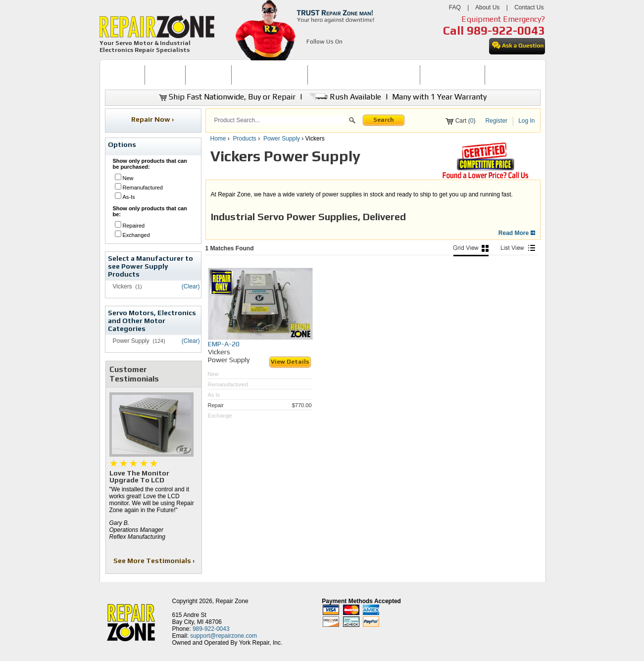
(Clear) (191, 286)
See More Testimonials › (155, 561)
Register (496, 121)
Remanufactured (143, 188)
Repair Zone (232, 601)
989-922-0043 (506, 30)
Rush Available (344, 97)
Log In (526, 121)
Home (218, 139)
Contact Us (529, 7)
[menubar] (318, 75)
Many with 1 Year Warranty (439, 97)
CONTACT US (508, 75)
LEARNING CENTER (452, 75)
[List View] (518, 251)
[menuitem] (125, 75)
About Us (487, 7)
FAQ (455, 7)
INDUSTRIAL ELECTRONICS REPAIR (364, 75)
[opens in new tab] (312, 53)
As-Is (129, 197)
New (128, 178)
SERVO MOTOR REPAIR (270, 75)
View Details (290, 362)
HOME (125, 75)
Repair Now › (153, 119)
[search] (280, 120)
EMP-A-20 (224, 344)
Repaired (134, 226)
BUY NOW (165, 75)
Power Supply (282, 139)
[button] (352, 122)
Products (245, 139)
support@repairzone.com (223, 636)
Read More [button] (517, 233)
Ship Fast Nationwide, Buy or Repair (227, 97)
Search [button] (384, 120)
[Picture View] (471, 251)
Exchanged (136, 235)
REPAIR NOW (208, 75)
